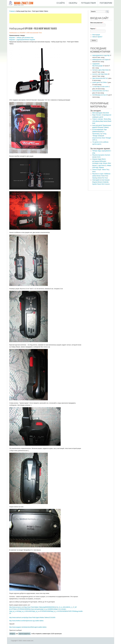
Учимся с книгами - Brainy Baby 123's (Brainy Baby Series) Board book (102, 121)
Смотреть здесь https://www (100, 70)
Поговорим (106, 3)
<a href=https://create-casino (100, 87)
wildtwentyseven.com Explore (101, 60)
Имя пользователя (97, 23)
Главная (12, 11)
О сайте (61, 3)
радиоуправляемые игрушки (26, 40)
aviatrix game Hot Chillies (99, 82)
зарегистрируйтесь (24, 634)
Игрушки (12, 38)
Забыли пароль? (97, 37)
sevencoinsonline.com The (100, 91)
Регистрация (96, 35)
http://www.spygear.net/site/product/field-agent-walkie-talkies (28, 627)
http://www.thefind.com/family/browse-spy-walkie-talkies (26, 621)
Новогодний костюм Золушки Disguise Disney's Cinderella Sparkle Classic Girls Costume (101, 182)
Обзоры (73, 3)
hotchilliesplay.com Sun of (100, 95)
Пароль (93, 29)
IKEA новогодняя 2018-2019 (100, 113)
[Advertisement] (48, 18)
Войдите (12, 634)
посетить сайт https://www (100, 74)
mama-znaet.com (24, 3)
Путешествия (88, 3)
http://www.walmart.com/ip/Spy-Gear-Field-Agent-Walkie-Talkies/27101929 (32, 617)
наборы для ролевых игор (25, 38)
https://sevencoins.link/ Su (100, 78)
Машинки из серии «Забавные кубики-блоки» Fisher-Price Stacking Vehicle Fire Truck (101, 176)
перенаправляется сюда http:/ (101, 55)
